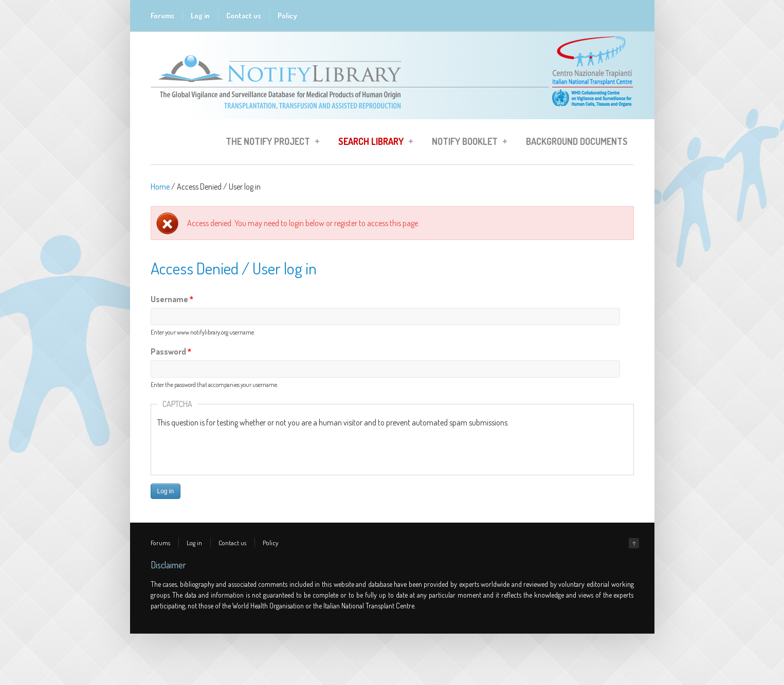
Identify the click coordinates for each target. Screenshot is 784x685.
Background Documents (577, 141)
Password (171, 351)
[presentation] (235, 449)
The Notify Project (269, 143)
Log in (200, 16)
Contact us (244, 16)
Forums (162, 16)
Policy (287, 16)
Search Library (372, 143)
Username (172, 299)
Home (160, 187)
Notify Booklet (466, 143)
